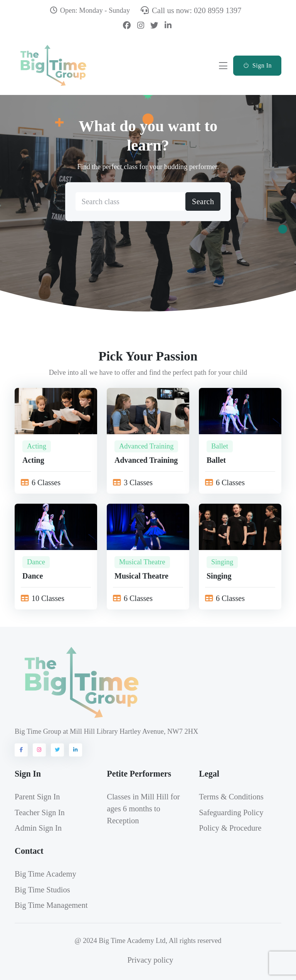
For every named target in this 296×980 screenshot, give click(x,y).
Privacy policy (150, 960)
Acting (37, 446)
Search (203, 202)
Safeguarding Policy (231, 812)
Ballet (220, 446)
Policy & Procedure (230, 828)
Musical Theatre (142, 562)
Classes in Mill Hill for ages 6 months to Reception (143, 809)
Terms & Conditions (231, 797)
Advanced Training (146, 446)
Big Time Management (51, 905)
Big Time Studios (42, 890)
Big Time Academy (45, 874)
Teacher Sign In (40, 812)
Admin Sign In (38, 828)
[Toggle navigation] (223, 65)
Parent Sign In (37, 797)
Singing (222, 562)
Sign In (257, 65)
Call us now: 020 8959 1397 (191, 10)
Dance (36, 562)
